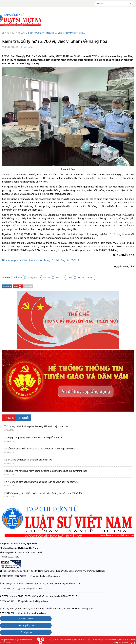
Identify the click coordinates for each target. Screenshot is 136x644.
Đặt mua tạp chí (26, 619)
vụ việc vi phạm (85, 277)
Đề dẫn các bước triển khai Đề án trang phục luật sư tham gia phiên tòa (40, 449)
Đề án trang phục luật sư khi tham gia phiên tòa (28, 460)
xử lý (70, 277)
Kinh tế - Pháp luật (15, 33)
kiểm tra (18, 277)
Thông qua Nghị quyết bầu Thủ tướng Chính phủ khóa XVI (33, 438)
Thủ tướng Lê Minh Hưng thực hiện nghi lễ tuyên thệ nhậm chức (37, 426)
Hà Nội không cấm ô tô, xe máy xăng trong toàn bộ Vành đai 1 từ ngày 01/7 (42, 482)
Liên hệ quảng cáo (26, 625)
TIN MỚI (8, 418)
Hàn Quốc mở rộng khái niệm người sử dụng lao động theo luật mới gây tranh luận (46, 471)
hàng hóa (33, 277)
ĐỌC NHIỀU (23, 418)
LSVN (59, 277)
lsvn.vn (47, 277)
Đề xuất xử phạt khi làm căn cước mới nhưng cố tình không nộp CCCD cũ (41, 260)
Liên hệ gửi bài (26, 632)
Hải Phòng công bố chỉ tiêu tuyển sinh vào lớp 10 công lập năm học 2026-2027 (43, 493)
